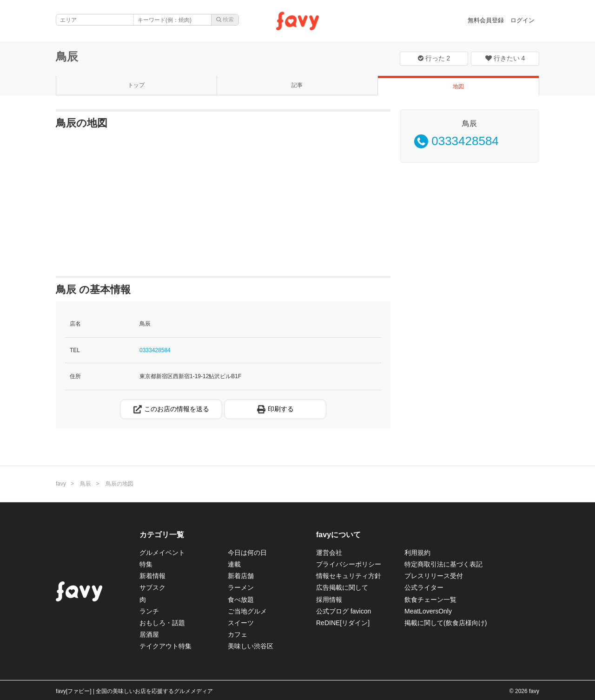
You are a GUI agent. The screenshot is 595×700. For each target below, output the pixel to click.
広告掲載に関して (342, 587)
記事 (297, 85)
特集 (146, 564)
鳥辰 (67, 57)
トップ (136, 85)
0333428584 (155, 350)
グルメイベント (162, 553)
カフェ (238, 634)
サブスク (152, 587)
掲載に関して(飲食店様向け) (446, 623)
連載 (234, 564)
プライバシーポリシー (349, 564)
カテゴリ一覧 (162, 535)
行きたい (505, 58)
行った (434, 58)
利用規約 (417, 553)
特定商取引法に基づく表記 (443, 564)
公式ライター (424, 587)
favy (61, 484)
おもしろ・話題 (162, 623)
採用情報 (329, 600)
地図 (458, 87)
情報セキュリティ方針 (349, 576)
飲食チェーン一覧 (430, 600)
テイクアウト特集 (165, 646)
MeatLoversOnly (428, 611)
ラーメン (241, 587)
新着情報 (152, 576)
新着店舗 (241, 576)
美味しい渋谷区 (251, 646)
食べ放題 (241, 600)
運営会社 (329, 553)
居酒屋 (149, 634)
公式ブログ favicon (344, 611)
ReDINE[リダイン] (343, 623)
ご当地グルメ (247, 611)
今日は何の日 (247, 553)
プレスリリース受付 (434, 576)
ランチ (149, 611)
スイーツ (241, 623)
